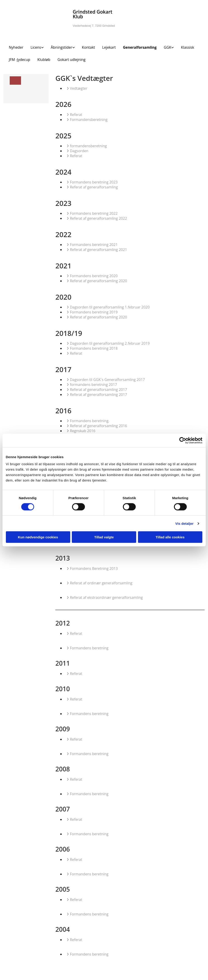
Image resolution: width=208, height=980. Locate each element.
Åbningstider (62, 47)
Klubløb (44, 60)
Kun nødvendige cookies (38, 537)
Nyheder (16, 47)
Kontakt (89, 47)
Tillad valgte (104, 537)
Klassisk (187, 47)
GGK (167, 47)
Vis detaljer (184, 523)
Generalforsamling (140, 47)
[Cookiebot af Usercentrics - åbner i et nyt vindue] (183, 440)
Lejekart (109, 47)
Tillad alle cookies (170, 537)
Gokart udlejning (72, 60)
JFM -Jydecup (20, 60)
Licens (36, 47)
